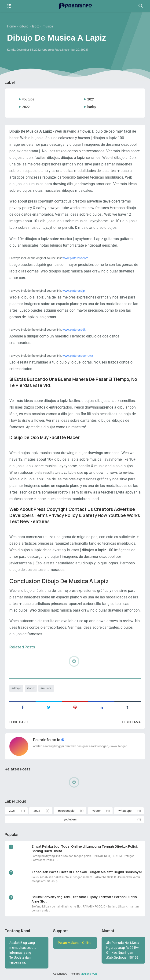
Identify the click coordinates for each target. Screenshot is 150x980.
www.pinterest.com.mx (78, 356)
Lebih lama (131, 722)
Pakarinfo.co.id (47, 740)
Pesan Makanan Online (75, 943)
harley (92, 107)
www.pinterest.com (75, 258)
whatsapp (125, 811)
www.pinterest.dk (74, 330)
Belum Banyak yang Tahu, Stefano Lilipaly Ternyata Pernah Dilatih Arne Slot (84, 899)
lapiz (32, 688)
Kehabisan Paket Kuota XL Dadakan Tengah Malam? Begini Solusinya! (87, 872)
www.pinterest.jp (74, 291)
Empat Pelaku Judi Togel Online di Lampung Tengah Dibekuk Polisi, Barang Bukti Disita (85, 849)
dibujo (17, 688)
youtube (28, 99)
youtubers (70, 819)
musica (47, 688)
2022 (26, 107)
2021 (91, 99)
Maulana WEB (89, 974)
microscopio (66, 811)
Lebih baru (18, 722)
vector (97, 811)
